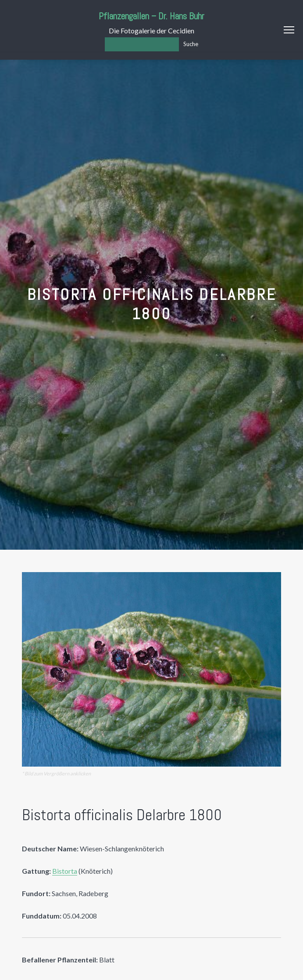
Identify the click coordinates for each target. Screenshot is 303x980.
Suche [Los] (191, 44)
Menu (289, 30)
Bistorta (65, 871)
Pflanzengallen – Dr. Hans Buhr (151, 16)
